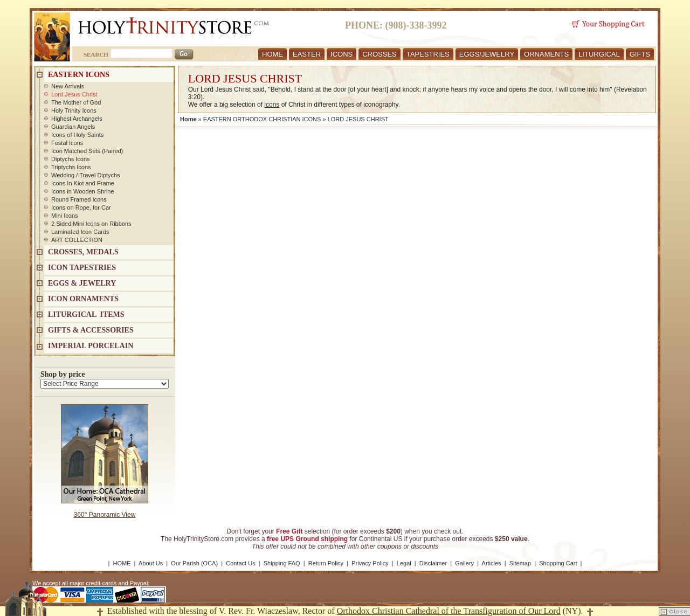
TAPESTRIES (428, 54)
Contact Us (240, 563)
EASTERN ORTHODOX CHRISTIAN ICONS (262, 119)
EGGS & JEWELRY (82, 283)
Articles (492, 563)
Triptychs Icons (71, 167)
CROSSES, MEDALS (83, 252)
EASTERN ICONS (79, 75)
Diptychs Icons (71, 159)
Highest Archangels (77, 119)
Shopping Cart (558, 563)
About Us (151, 563)
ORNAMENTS (546, 54)
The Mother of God (76, 102)
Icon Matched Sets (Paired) (87, 151)
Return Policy (326, 563)
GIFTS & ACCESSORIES (91, 330)
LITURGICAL (599, 54)
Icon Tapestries (82, 268)
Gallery (464, 563)
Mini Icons (65, 216)
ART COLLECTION (77, 240)
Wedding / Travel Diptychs (86, 175)
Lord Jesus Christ (74, 94)
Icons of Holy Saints (77, 135)
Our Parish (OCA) (194, 563)
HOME (272, 54)
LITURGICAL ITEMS (86, 314)
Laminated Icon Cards (80, 232)
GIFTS (640, 54)
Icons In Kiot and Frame (83, 183)
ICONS (341, 54)
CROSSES (379, 54)
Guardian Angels (73, 127)
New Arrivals (68, 86)
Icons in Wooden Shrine (83, 191)
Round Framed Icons (79, 199)
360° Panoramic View (105, 515)
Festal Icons (67, 143)
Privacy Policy (370, 563)
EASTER (307, 54)
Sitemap (520, 563)
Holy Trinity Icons (74, 110)
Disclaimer (433, 563)
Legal (404, 563)
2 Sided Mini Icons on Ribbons (91, 224)
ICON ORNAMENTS (83, 299)
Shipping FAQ (282, 563)
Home (188, 119)
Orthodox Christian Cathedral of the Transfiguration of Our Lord (449, 611)
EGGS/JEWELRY (487, 54)
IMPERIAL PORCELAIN (91, 346)
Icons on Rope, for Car (81, 207)
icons (272, 105)
